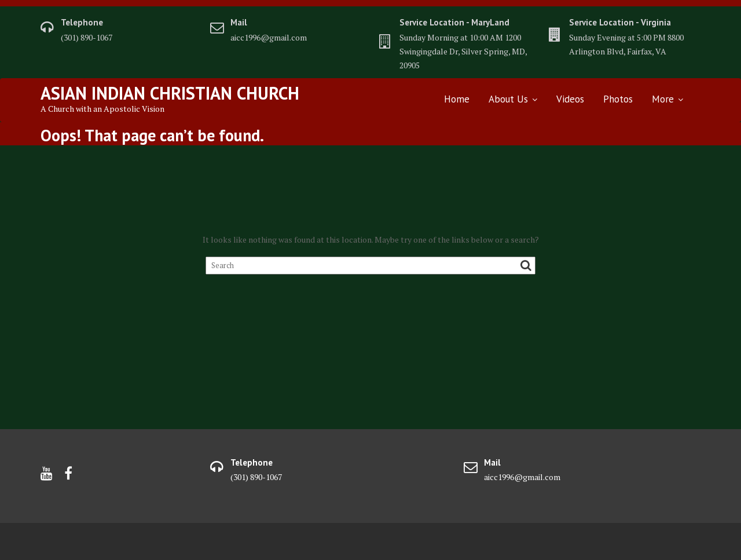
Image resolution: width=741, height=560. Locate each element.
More (663, 99)
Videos (570, 99)
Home (457, 99)
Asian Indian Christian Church (170, 93)
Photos (618, 99)
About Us (508, 99)
